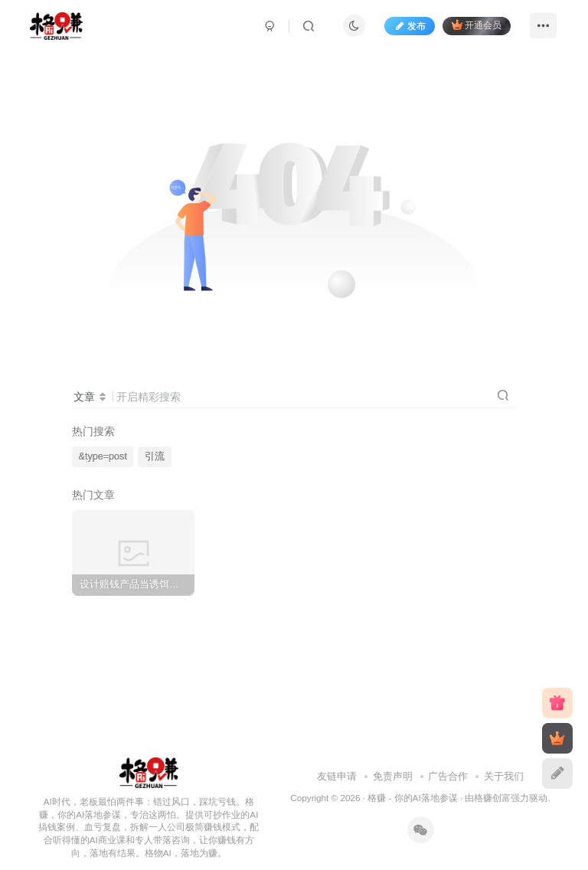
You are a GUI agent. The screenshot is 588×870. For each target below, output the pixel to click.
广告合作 (448, 776)
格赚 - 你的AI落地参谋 (412, 798)
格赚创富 (492, 798)
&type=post (103, 456)
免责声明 (393, 776)
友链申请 (337, 776)
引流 (155, 456)
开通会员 (477, 25)
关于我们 (504, 776)
